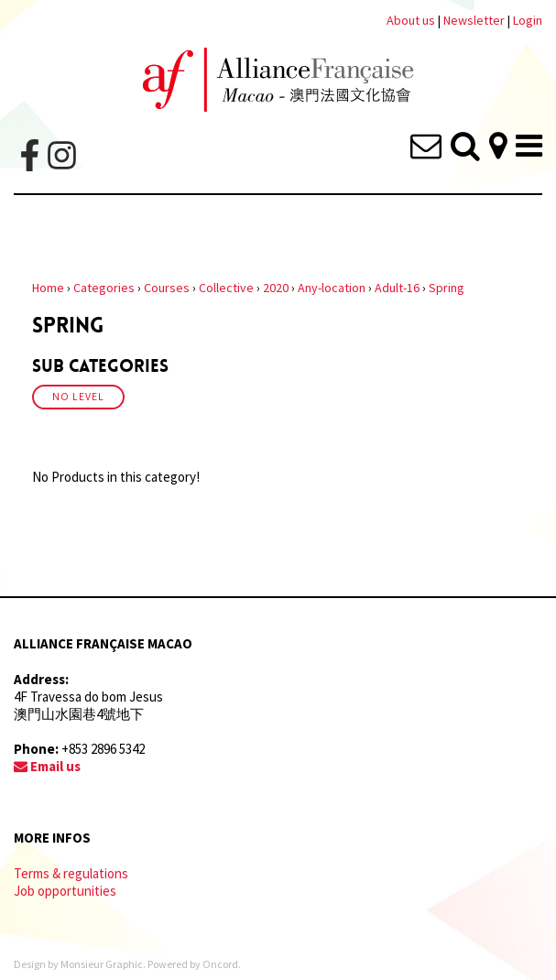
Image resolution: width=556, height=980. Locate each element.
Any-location (332, 288)
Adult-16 (397, 288)
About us (411, 20)
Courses (167, 288)
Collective (226, 288)
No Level (78, 397)
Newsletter (475, 20)
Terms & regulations (71, 873)
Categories (104, 288)
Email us (47, 766)
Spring (447, 288)
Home (48, 288)
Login (528, 20)
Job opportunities (65, 891)
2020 (276, 288)
